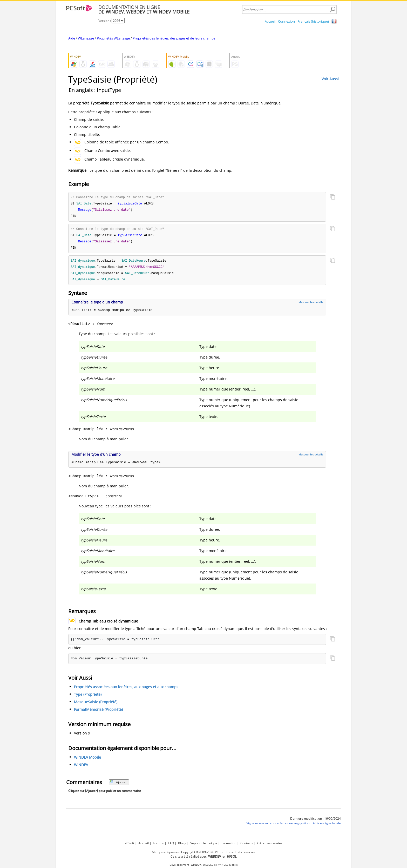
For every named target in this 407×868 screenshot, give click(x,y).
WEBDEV (208, 865)
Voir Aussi (330, 79)
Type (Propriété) (88, 697)
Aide (72, 38)
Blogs (182, 843)
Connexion (286, 21)
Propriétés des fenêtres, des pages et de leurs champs (174, 38)
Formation (229, 843)
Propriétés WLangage (113, 38)
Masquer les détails (311, 305)
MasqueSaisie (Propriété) (96, 705)
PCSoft (129, 843)
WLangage (86, 38)
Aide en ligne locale (327, 826)
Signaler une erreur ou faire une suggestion (278, 826)
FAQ (171, 843)
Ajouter (118, 785)
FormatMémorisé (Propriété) (98, 713)
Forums (158, 843)
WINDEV (81, 768)
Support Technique (204, 843)
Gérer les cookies (270, 843)
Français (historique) (313, 21)
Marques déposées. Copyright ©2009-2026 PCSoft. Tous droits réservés (204, 852)
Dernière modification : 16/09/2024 (316, 822)
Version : (105, 21)
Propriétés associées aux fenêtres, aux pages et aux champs (126, 690)
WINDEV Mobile (87, 760)
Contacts (247, 843)
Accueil (270, 21)
